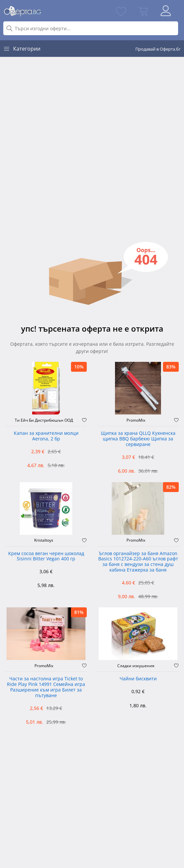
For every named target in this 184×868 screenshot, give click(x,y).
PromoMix (136, 420)
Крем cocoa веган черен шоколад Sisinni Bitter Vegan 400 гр (46, 556)
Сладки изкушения (136, 666)
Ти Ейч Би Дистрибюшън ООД (44, 420)
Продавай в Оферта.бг (158, 49)
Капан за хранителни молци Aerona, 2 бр (46, 436)
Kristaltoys (44, 540)
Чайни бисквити (138, 679)
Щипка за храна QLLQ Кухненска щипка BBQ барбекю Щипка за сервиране (138, 439)
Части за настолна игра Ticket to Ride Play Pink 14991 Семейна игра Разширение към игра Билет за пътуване (46, 687)
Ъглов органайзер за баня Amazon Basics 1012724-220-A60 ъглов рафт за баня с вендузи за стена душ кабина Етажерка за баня (138, 562)
